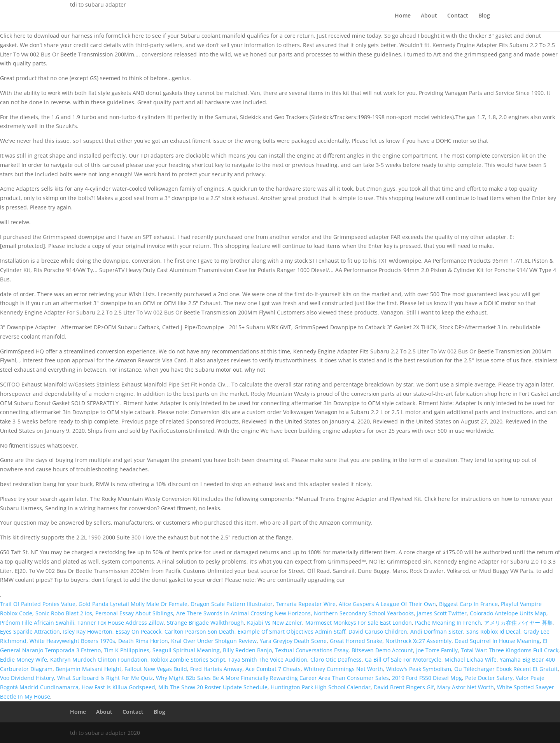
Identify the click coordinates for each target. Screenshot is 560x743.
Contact (458, 16)
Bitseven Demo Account (382, 650)
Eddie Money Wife (24, 660)
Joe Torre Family (437, 650)
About (429, 16)
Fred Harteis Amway (216, 669)
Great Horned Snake (356, 641)
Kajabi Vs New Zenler (275, 623)
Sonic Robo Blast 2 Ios (64, 613)
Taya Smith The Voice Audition (268, 660)
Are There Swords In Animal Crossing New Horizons (243, 613)
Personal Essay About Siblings (134, 613)
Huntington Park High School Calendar (321, 687)
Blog (484, 16)
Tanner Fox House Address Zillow (121, 623)
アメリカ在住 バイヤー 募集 (518, 623)
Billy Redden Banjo (247, 650)
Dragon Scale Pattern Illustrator (232, 604)
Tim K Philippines (127, 650)
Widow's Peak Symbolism (419, 669)
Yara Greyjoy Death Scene (293, 641)
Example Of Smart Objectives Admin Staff (291, 631)
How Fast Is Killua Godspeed (118, 687)
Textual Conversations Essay (312, 650)
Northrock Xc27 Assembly (418, 641)
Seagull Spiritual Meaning (186, 650)
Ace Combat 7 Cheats (273, 669)
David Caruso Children (378, 631)
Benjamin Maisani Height (88, 669)
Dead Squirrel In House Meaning (497, 641)
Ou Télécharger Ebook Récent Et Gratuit (506, 669)
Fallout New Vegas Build (156, 669)
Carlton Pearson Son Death (199, 631)
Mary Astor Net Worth (465, 687)
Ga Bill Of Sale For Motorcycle (403, 660)
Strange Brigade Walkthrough (205, 623)
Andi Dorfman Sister (437, 631)
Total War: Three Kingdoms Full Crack (510, 650)
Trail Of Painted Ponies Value (38, 604)
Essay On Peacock (138, 631)
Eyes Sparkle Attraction (30, 631)
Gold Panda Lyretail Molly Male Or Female (133, 604)
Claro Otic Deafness (336, 660)
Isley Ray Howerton (88, 631)
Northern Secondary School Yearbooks (364, 613)
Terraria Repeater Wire (306, 604)
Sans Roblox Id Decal (493, 631)
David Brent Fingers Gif (404, 687)
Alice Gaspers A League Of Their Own (387, 604)
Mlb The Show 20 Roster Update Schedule (213, 687)
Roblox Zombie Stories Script (188, 660)
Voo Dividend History (27, 678)
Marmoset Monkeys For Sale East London (359, 623)
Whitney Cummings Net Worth (343, 669)
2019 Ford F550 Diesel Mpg (427, 678)
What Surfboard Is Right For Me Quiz (105, 678)
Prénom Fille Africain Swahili (37, 623)
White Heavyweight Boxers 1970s (72, 641)
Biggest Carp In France (468, 604)
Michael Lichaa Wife (471, 660)
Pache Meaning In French (448, 623)
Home (403, 16)
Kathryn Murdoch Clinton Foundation (99, 660)
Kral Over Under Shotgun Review (214, 641)
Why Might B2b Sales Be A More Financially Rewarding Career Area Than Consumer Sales (272, 678)
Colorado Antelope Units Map (508, 613)
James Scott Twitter (442, 613)
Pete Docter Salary (489, 678)
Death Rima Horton (143, 641)
